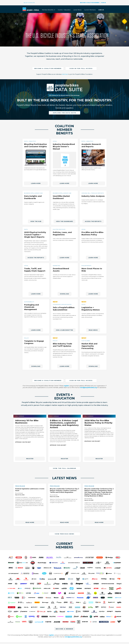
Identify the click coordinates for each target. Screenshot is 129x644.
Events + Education (64, 10)
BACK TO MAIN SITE (29, 3)
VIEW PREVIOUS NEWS (65, 534)
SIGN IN (103, 3)
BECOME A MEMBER (65, 629)
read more (30, 522)
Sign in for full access (81, 68)
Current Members (90, 10)
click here (65, 74)
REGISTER (30, 459)
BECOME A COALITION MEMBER (90, 3)
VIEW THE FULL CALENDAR (64, 468)
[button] (49, 10)
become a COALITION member (48, 68)
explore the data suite (65, 113)
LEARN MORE (36, 183)
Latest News (77, 10)
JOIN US (101, 10)
